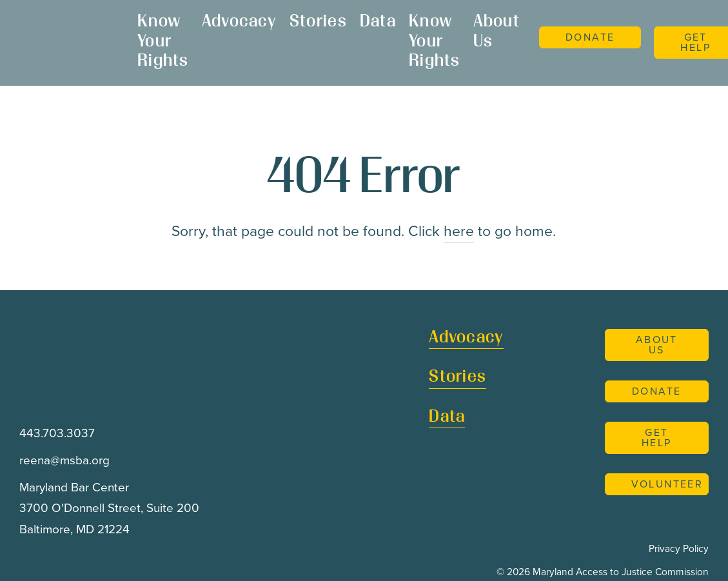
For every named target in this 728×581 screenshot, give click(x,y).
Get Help (657, 438)
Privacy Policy (679, 548)
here (459, 231)
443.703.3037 (57, 433)
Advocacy (239, 22)
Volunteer (667, 484)
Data (378, 22)
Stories (318, 22)
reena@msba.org (64, 460)
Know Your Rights (163, 42)
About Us (497, 32)
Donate (590, 37)
